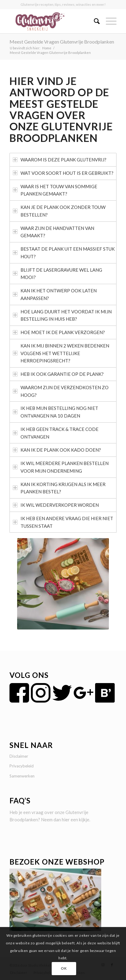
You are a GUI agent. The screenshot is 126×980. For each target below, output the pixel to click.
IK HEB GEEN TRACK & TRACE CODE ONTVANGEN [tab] (56, 433)
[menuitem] (94, 21)
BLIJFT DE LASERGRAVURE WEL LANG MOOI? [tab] (57, 274)
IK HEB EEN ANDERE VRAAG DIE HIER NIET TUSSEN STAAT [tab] (63, 522)
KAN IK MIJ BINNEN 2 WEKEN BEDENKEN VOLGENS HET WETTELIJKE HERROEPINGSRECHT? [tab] (61, 353)
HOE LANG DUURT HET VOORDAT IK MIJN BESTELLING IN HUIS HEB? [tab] (62, 315)
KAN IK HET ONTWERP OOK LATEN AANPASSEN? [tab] (55, 294)
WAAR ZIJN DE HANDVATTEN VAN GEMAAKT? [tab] (54, 232)
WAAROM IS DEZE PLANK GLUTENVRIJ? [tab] (60, 160)
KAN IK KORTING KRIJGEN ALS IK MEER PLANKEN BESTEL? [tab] (59, 488)
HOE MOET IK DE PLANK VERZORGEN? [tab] (59, 332)
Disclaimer (19, 756)
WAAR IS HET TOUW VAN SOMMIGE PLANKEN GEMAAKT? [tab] (55, 190)
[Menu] (108, 21)
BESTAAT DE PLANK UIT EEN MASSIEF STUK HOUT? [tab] (64, 253)
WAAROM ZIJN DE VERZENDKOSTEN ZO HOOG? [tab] (61, 391)
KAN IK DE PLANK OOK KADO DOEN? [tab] (57, 450)
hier (66, 820)
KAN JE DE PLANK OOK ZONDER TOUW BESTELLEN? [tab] (59, 211)
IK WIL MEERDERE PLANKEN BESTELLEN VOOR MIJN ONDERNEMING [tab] (61, 467)
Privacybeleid (22, 766)
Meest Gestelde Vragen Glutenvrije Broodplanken (62, 42)
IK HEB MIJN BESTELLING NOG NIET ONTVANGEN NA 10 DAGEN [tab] (56, 412)
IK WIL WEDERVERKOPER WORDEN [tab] (56, 505)
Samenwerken (22, 776)
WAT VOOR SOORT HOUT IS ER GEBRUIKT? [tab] (63, 173)
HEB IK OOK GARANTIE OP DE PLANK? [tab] (58, 374)
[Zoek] (94, 21)
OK (64, 968)
